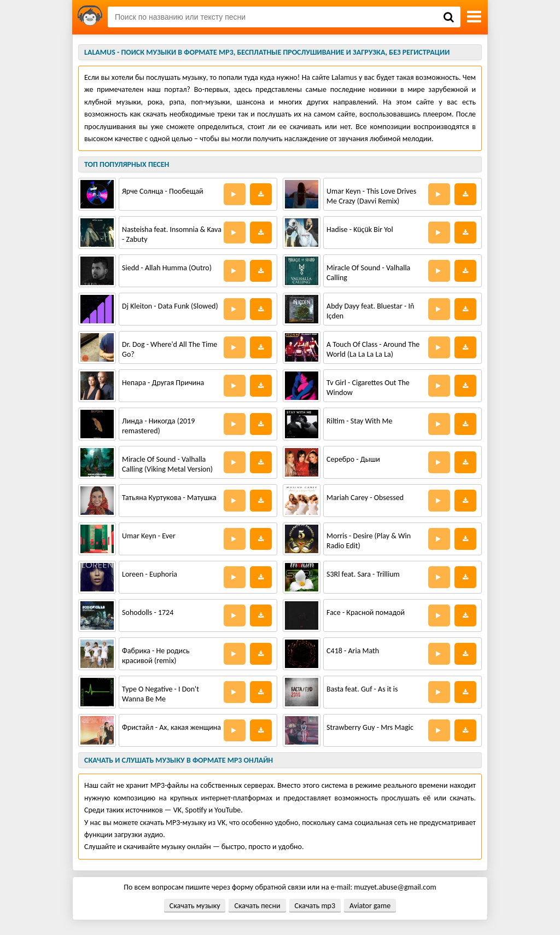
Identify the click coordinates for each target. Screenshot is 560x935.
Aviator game (370, 906)
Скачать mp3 (315, 906)
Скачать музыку (195, 906)
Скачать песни (257, 906)
